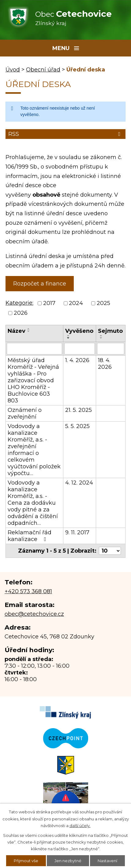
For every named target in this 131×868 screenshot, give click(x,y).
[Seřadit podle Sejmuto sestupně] (101, 338)
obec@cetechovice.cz (34, 614)
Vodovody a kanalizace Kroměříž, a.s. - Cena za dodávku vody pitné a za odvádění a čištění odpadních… (33, 503)
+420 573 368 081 (28, 591)
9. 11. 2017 (77, 532)
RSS (65, 134)
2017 (49, 303)
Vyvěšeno (79, 331)
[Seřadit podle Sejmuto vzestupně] (101, 336)
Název (17, 331)
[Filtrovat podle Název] (34, 349)
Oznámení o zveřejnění (25, 413)
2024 (76, 303)
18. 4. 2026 (105, 364)
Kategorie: (19, 303)
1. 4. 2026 (77, 360)
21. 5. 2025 (79, 410)
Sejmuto (110, 331)
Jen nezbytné (68, 861)
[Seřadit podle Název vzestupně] (29, 329)
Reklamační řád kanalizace (30, 536)
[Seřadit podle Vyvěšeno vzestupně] (69, 336)
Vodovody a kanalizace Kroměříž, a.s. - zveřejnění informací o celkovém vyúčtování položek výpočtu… (34, 450)
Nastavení (107, 861)
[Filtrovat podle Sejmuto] (111, 349)
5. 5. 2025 (77, 426)
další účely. (80, 826)
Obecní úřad (43, 70)
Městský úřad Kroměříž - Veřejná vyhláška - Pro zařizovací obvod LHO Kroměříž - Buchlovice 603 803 (33, 380)
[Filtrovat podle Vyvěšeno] (80, 349)
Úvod (13, 70)
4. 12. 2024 (79, 483)
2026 (21, 313)
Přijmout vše (26, 861)
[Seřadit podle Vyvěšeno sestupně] (69, 338)
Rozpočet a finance (40, 284)
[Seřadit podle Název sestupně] (29, 331)
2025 (103, 303)
